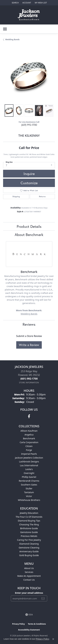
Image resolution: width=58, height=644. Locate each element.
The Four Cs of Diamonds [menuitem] (29, 517)
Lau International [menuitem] (29, 465)
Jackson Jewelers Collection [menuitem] (29, 458)
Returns (42, 196)
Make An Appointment (29, 576)
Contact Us (29, 580)
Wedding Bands (12, 39)
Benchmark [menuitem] (29, 438)
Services (29, 572)
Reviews (29, 324)
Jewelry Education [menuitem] (29, 513)
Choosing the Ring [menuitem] (29, 524)
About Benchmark (29, 235)
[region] (29, 75)
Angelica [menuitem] (29, 435)
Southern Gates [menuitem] (29, 485)
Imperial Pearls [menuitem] (29, 454)
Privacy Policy (19, 624)
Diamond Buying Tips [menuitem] (29, 521)
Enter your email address (29, 593)
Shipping (16, 196)
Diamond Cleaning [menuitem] (29, 544)
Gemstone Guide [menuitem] (29, 532)
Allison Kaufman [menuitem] (29, 431)
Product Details (29, 226)
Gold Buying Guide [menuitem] (29, 555)
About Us (29, 568)
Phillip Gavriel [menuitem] (29, 477)
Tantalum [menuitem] (29, 492)
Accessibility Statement (29, 630)
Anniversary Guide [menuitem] (29, 551)
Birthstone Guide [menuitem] (29, 528)
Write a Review (29, 345)
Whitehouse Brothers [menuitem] (29, 500)
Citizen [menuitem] (29, 446)
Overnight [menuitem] (29, 473)
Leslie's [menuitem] (29, 469)
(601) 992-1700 (29, 125)
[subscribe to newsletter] (43, 598)
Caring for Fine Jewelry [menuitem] (29, 540)
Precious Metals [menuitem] (29, 536)
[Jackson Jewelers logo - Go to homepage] (29, 15)
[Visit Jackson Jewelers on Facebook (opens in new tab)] (29, 416)
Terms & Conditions (37, 624)
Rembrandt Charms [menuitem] (29, 481)
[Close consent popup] (53, 639)
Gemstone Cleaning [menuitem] (29, 548)
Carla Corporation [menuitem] (29, 442)
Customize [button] (29, 183)
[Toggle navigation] (5, 29)
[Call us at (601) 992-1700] (29, 379)
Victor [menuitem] (29, 496)
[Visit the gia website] (29, 615)
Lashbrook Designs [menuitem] (29, 462)
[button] (15, 3)
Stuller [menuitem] (29, 488)
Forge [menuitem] (29, 450)
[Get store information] (29, 383)
